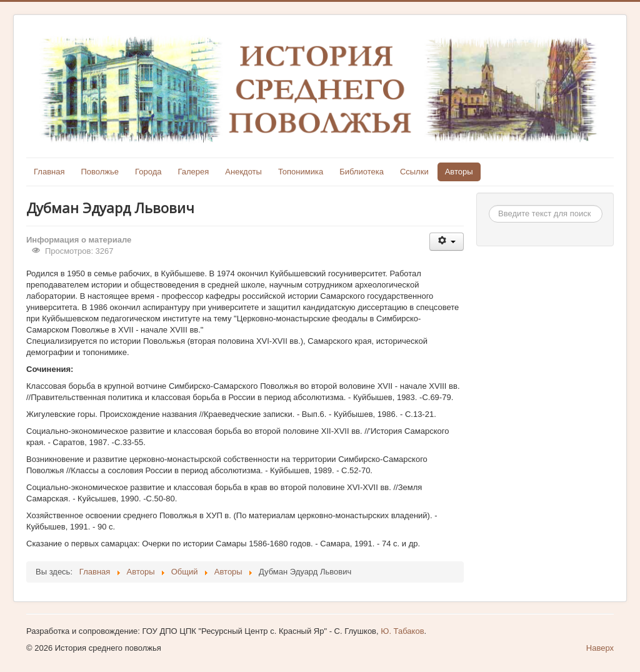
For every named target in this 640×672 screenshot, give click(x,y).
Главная (49, 172)
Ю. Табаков (402, 631)
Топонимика (301, 172)
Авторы (459, 172)
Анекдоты (243, 172)
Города (148, 172)
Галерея (193, 172)
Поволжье (100, 172)
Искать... (489, 205)
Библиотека (362, 172)
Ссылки (414, 172)
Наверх (600, 648)
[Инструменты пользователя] (447, 242)
